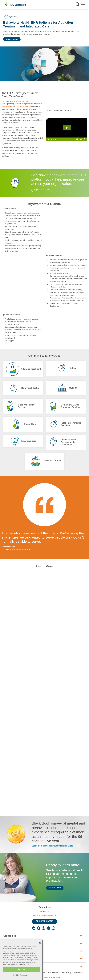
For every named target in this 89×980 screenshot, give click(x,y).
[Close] (40, 947)
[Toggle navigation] (83, 4)
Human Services (12, 943)
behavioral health (8, 106)
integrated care (19, 127)
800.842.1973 (45, 911)
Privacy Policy (19, 962)
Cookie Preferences (53, 973)
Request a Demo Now (42, 190)
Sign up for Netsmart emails (43, 915)
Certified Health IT (77, 973)
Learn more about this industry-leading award (52, 846)
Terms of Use (65, 973)
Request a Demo (12, 39)
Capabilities (10, 936)
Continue (21, 974)
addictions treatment (25, 106)
